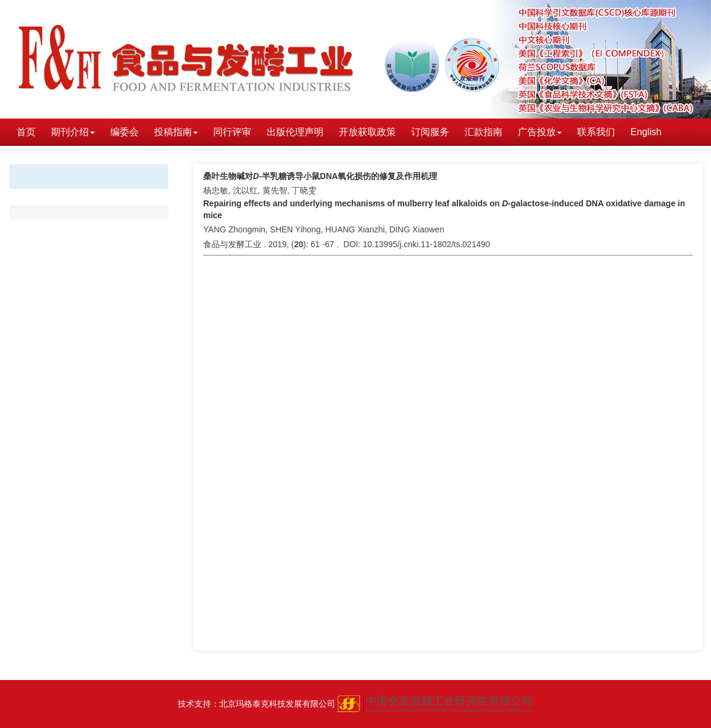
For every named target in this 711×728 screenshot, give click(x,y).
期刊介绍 (73, 132)
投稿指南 (176, 132)
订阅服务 (430, 132)
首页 (26, 132)
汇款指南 (483, 132)
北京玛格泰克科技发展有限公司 (277, 704)
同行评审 (232, 132)
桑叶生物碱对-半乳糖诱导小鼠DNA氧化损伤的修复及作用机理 (320, 176)
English (646, 132)
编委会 (124, 132)
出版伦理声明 (295, 132)
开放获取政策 (367, 132)
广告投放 (540, 132)
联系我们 (596, 132)
